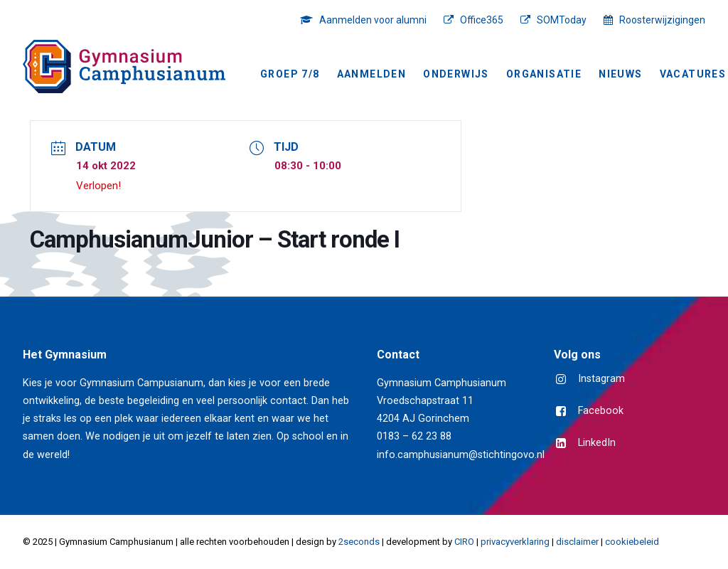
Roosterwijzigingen (662, 20)
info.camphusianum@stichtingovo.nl (461, 455)
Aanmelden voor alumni (373, 20)
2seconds (359, 542)
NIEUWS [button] (620, 74)
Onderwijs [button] (456, 74)
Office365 (482, 20)
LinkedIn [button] (597, 443)
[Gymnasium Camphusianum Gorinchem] (124, 67)
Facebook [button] (601, 411)
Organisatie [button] (544, 74)
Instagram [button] (601, 379)
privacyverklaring (515, 542)
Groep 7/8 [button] (290, 74)
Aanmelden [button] (372, 74)
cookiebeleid (632, 542)
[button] (561, 380)
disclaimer (577, 542)
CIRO (464, 542)
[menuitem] (367, 20)
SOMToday (562, 20)
